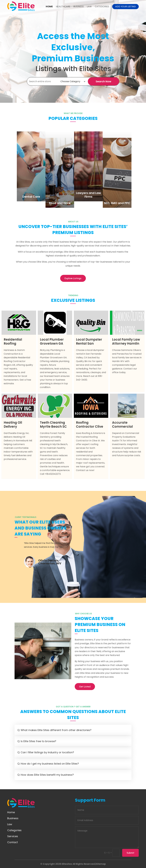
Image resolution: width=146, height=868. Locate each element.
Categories (102, 6)
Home (49, 6)
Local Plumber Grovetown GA (52, 342)
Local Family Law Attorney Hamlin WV (126, 344)
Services (13, 836)
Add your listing (125, 6)
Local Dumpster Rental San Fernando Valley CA (90, 346)
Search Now (103, 81)
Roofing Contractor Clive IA (90, 427)
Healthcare (63, 6)
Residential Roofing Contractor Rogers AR (13, 346)
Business (79, 6)
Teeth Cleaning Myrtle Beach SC (53, 425)
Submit (130, 853)
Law (89, 6)
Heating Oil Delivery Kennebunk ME (16, 427)
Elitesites (67, 864)
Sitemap (101, 864)
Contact (13, 842)
